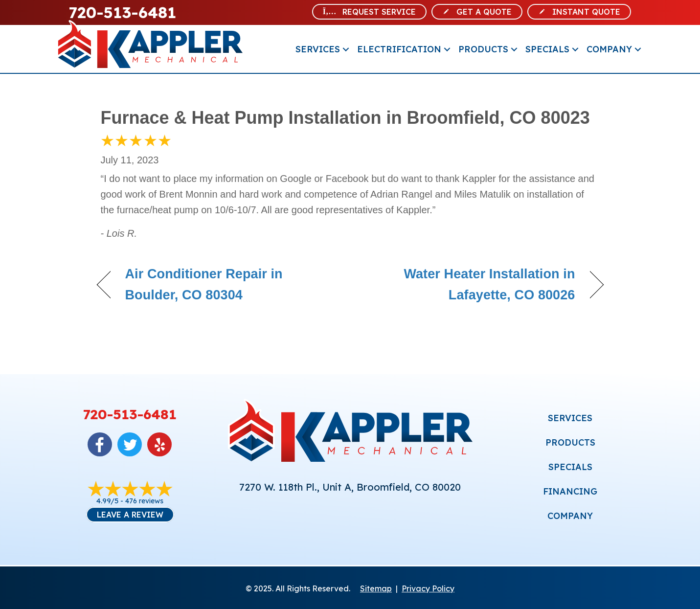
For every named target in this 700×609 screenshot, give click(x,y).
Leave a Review (130, 515)
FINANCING (570, 491)
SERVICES (570, 418)
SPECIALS (570, 467)
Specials (547, 49)
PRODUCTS (570, 442)
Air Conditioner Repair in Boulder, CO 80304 (204, 284)
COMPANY (570, 516)
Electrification (399, 49)
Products (483, 49)
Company (609, 49)
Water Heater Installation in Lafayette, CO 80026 (470, 284)
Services (318, 49)
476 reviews (144, 501)
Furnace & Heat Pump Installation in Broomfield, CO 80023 (345, 118)
